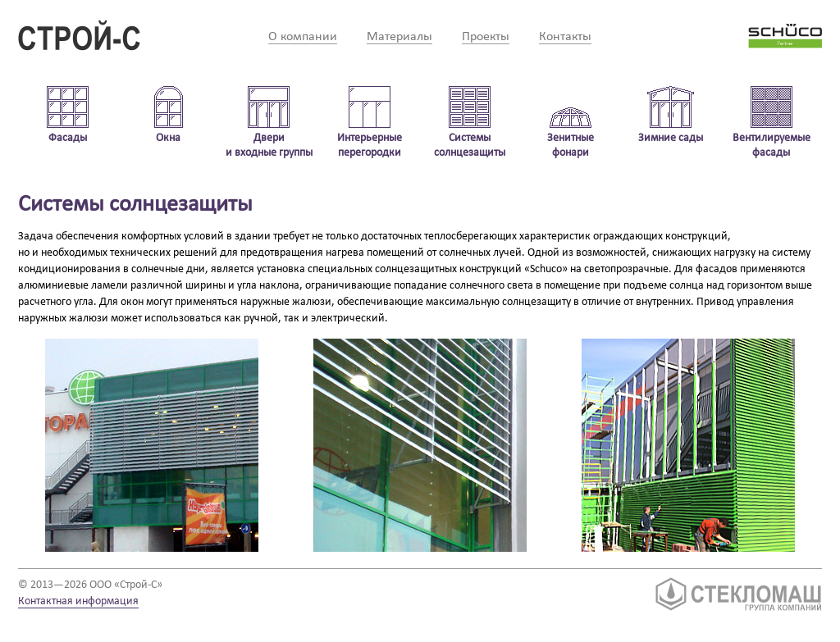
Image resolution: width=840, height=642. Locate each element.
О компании (303, 37)
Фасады (68, 138)
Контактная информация (78, 601)
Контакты (565, 37)
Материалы (399, 37)
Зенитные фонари (571, 146)
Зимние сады (671, 138)
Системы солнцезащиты (470, 146)
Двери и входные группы (269, 146)
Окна (168, 138)
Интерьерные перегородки (370, 146)
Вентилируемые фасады (772, 146)
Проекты (486, 37)
